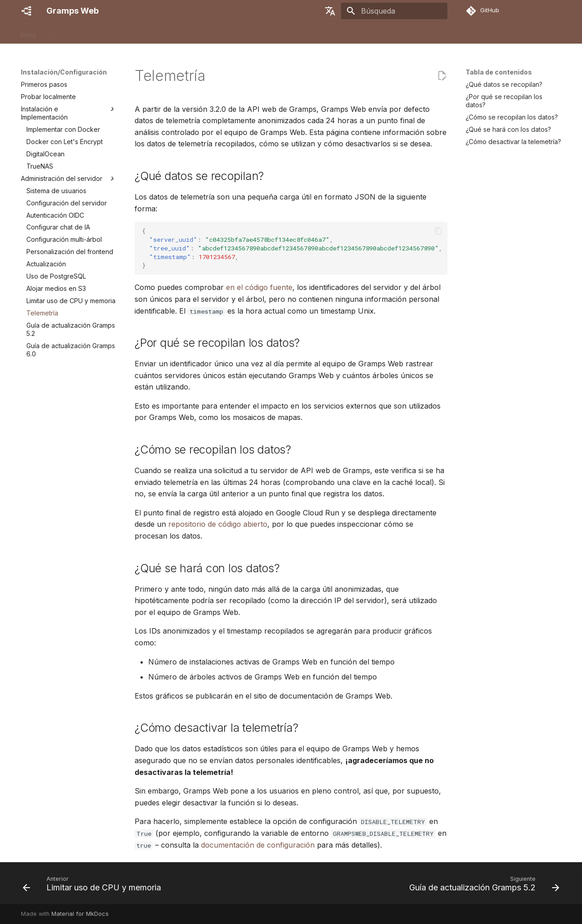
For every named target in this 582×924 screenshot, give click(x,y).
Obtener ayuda (424, 33)
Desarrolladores (326, 33)
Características (69, 33)
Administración (211, 33)
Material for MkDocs (80, 914)
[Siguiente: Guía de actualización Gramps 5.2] (482, 886)
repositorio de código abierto (218, 524)
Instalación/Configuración (140, 33)
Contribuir (376, 33)
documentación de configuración (258, 845)
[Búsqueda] (394, 11)
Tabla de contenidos (499, 72)
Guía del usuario (267, 33)
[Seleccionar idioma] (330, 11)
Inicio (29, 33)
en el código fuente (259, 287)
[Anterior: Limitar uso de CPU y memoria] (94, 886)
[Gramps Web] (26, 11)
